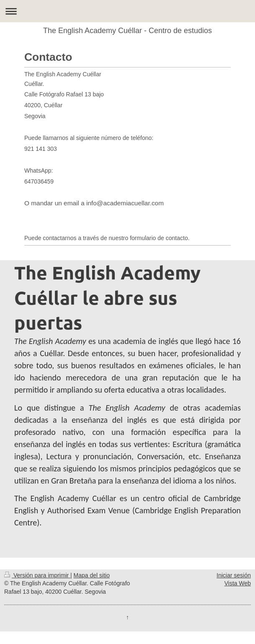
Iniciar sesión (234, 575)
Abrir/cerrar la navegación (127, 11)
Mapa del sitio (92, 575)
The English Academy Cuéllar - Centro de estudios (127, 31)
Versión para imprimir (37, 575)
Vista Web (238, 583)
